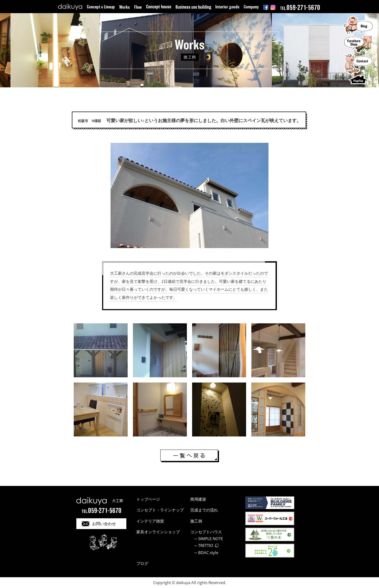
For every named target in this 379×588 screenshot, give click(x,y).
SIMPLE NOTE (211, 539)
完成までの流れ (204, 510)
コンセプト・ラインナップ (160, 510)
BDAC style (208, 552)
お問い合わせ (104, 524)
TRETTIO (206, 545)
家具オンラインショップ (158, 532)
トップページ (148, 499)
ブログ (142, 563)
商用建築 (198, 499)
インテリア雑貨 (150, 521)
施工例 (196, 521)
